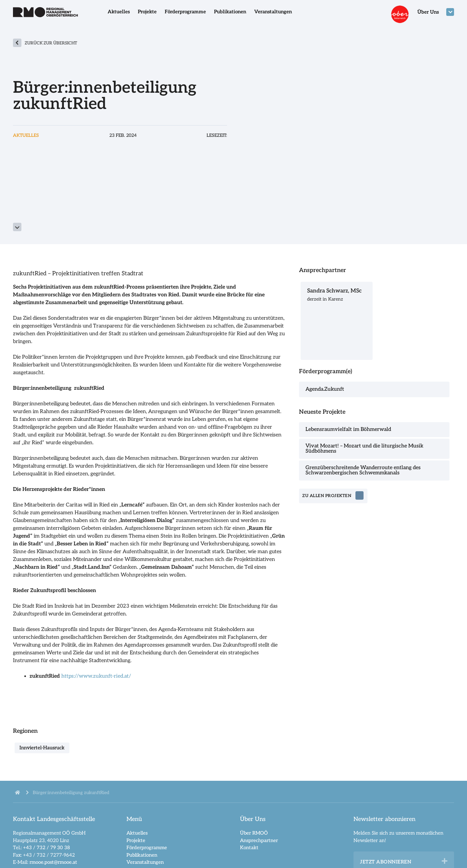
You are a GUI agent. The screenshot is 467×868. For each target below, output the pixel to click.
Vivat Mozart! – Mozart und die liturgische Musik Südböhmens (364, 449)
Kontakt (249, 848)
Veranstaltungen (273, 12)
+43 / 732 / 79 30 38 (47, 848)
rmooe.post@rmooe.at (53, 862)
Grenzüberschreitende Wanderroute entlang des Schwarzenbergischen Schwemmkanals (363, 470)
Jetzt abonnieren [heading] (386, 862)
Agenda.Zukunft (325, 389)
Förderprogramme (185, 12)
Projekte (147, 12)
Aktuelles (119, 12)
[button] (445, 861)
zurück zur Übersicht (51, 43)
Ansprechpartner (259, 840)
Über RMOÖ (254, 833)
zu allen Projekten (327, 496)
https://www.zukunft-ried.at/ (96, 676)
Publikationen (230, 12)
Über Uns (428, 12)
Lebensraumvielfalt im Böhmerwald (348, 429)
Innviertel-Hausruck (42, 748)
